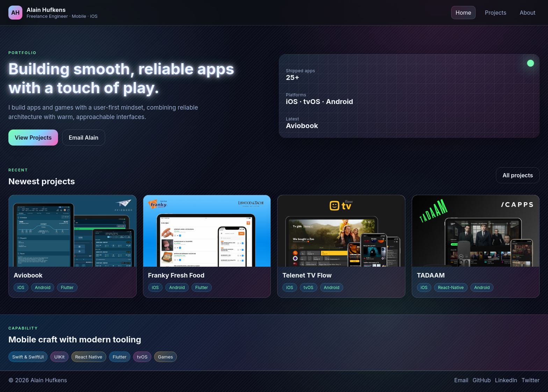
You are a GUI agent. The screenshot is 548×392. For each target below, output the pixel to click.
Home (464, 13)
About (528, 13)
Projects (495, 13)
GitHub (482, 380)
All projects (518, 175)
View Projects (33, 138)
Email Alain (84, 138)
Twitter (531, 380)
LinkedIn (506, 380)
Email (461, 380)
